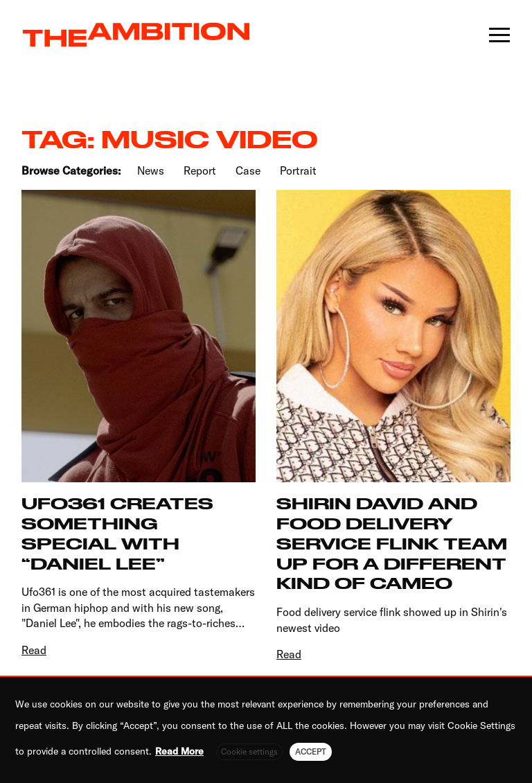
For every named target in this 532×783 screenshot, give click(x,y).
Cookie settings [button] (249, 751)
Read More (179, 751)
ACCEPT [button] (311, 751)
